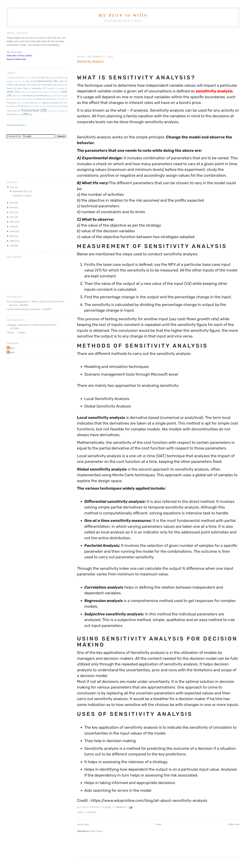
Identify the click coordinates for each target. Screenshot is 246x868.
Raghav (11, 348)
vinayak (61, 111)
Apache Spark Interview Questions (23, 309)
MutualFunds (52, 99)
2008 (12, 231)
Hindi (10, 92)
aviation (60, 78)
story (45, 106)
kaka (49, 96)
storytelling (54, 106)
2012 (12, 212)
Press (28, 103)
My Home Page (14, 52)
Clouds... (11, 332)
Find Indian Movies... (17, 125)
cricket (61, 81)
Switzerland (30, 110)
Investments (28, 96)
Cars (20, 81)
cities (28, 81)
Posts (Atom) (96, 831)
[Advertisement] (120, 35)
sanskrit (56, 103)
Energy (34, 85)
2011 (12, 217)
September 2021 (21, 191)
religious (45, 103)
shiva (65, 103)
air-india (41, 78)
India (64, 92)
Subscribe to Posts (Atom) (19, 55)
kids (56, 96)
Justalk (40, 95)
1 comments (120, 807)
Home (159, 824)
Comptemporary (43, 81)
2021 (12, 187)
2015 (12, 203)
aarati (32, 78)
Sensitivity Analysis (90, 61)
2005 (12, 246)
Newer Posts (83, 824)
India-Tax (16, 96)
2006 (12, 241)
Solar (29, 106)
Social (21, 106)
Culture (10, 85)
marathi (29, 99)
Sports (37, 106)
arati (51, 78)
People (10, 103)
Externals (60, 85)
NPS (62, 99)
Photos (19, 103)
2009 (12, 226)
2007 (12, 236)
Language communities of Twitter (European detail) (31, 325)
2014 (12, 207)
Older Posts (234, 824)
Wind (9, 114)
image (23, 92)
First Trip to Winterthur (30, 88)
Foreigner (51, 88)
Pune (36, 103)
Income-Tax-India (50, 92)
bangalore (10, 81)
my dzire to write (123, 15)
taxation (51, 111)
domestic (23, 85)
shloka (12, 106)
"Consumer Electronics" (16, 78)
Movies (39, 99)
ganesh (61, 88)
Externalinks (47, 85)
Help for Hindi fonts (16, 59)
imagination (34, 92)
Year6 (17, 114)
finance (91, 812)
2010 (12, 222)
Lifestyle (19, 99)
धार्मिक (25, 114)
